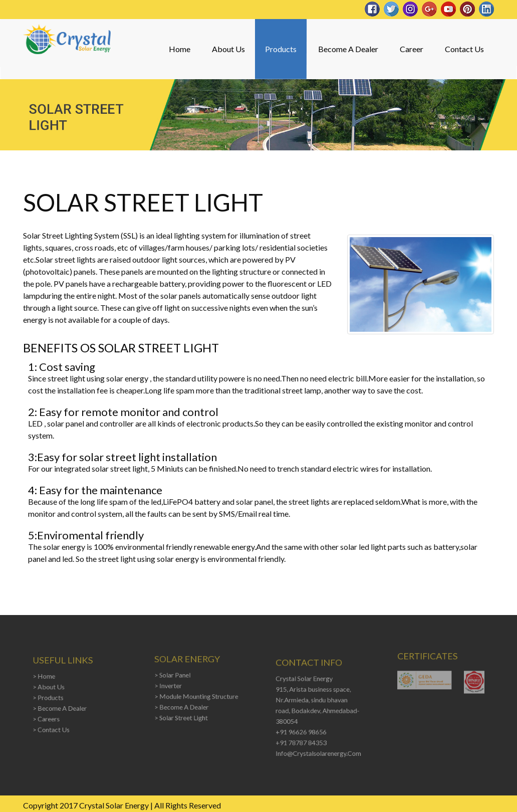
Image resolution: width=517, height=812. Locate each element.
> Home (46, 677)
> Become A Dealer (61, 707)
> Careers (49, 716)
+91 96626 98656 (302, 729)
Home (180, 49)
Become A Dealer (348, 49)
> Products (50, 697)
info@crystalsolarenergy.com (318, 749)
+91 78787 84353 (302, 739)
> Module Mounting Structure (196, 695)
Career (412, 49)
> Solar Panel (174, 676)
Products (281, 49)
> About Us (51, 687)
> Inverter (170, 685)
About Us (228, 49)
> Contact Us (53, 726)
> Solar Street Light (182, 715)
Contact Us (464, 49)
